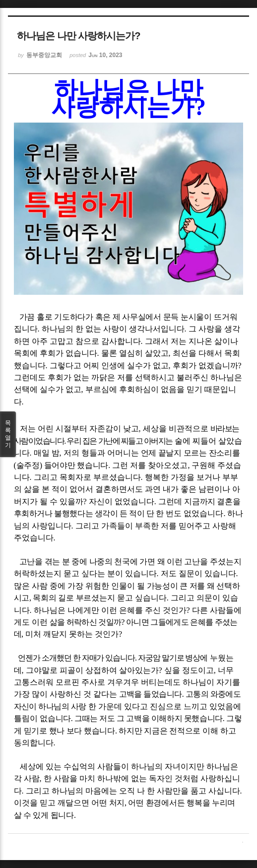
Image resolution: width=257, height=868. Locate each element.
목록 (8, 434)
